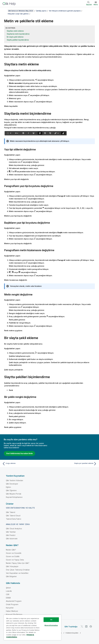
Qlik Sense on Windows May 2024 (21, 11)
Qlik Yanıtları (11, 532)
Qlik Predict (11, 535)
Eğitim (8, 487)
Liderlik (9, 591)
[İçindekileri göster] (5, 11)
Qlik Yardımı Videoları (15, 480)
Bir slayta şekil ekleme (15, 37)
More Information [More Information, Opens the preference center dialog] (51, 625)
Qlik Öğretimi (11, 490)
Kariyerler (10, 608)
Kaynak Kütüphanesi (14, 497)
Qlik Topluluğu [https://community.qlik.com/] (71, 627)
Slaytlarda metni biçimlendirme (18, 34)
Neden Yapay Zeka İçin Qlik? (18, 563)
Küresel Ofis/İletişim (14, 614)
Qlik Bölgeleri (11, 576)
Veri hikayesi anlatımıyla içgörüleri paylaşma (65, 11)
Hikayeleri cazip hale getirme (18, 14)
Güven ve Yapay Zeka (15, 560)
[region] (33, 627)
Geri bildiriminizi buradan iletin (19, 453)
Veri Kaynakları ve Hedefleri (17, 573)
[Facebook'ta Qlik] (91, 627)
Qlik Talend (11, 512)
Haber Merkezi (12, 611)
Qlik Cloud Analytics (14, 529)
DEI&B (8, 598)
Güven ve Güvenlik (14, 553)
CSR (8, 594)
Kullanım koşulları (72, 633)
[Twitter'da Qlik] (82, 627)
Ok (51, 620)
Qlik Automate (12, 539)
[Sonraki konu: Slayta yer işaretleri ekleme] (74, 464)
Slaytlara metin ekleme (15, 31)
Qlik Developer (12, 484)
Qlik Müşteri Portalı (14, 494)
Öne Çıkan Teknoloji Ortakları (18, 570)
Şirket (8, 588)
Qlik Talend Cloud (13, 516)
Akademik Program (14, 601)
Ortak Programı (12, 604)
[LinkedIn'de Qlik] (86, 627)
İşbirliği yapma (41, 11)
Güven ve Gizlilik (13, 556)
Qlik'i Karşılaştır (12, 566)
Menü (96, 5)
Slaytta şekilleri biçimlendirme (18, 40)
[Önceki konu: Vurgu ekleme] (25, 464)
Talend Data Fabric (14, 519)
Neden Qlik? (11, 550)
